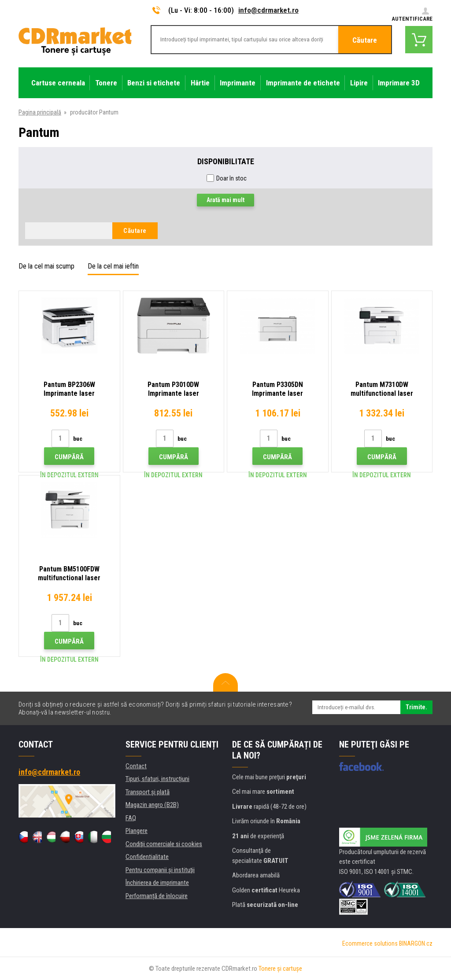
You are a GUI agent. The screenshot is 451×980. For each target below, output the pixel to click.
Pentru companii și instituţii (160, 870)
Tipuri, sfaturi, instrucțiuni (157, 779)
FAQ (131, 818)
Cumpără (69, 457)
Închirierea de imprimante (157, 883)
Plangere (137, 831)
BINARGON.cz (416, 943)
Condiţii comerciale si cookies (164, 844)
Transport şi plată (148, 792)
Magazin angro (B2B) (152, 805)
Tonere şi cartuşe (280, 969)
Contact (136, 766)
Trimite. (416, 707)
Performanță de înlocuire (157, 896)
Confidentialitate (147, 857)
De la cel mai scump (46, 266)
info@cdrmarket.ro (268, 10)
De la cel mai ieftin (113, 266)
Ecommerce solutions (370, 943)
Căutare (365, 40)
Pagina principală (40, 112)
